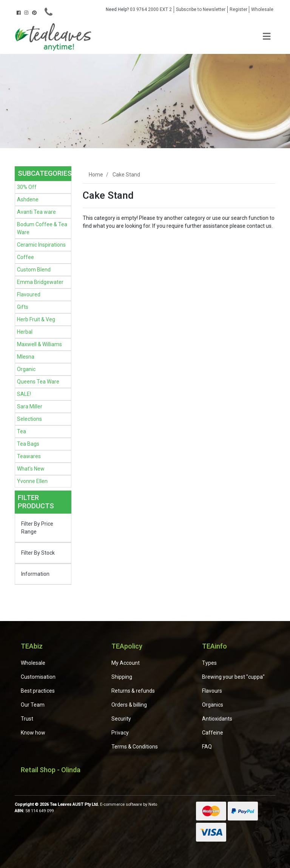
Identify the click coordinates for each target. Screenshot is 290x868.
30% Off (27, 187)
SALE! (24, 394)
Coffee (25, 257)
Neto (153, 804)
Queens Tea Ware (38, 382)
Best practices (38, 691)
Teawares (29, 456)
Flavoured (29, 294)
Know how (33, 733)
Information (35, 574)
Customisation (38, 677)
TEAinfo (214, 646)
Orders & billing (129, 705)
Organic (26, 369)
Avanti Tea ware (36, 212)
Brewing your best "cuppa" (233, 677)
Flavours (212, 691)
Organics (213, 705)
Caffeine (213, 733)
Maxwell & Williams (39, 344)
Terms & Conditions (135, 747)
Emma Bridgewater (40, 282)
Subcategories (45, 173)
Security (121, 719)
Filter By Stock (38, 553)
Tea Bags (28, 444)
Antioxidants (217, 719)
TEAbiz (32, 646)
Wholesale (262, 9)
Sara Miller (30, 406)
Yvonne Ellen (32, 481)
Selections (29, 419)
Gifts (23, 307)
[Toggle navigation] (267, 37)
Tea (22, 431)
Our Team (33, 705)
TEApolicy (127, 646)
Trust (27, 719)
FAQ (207, 747)
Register (238, 9)
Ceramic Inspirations (41, 245)
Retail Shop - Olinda (51, 770)
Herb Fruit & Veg (36, 319)
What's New (31, 469)
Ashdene (28, 199)
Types (209, 663)
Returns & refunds (133, 691)
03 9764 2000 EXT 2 (139, 9)
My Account (126, 663)
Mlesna (26, 357)
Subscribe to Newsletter (201, 9)
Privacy (120, 733)
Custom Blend (34, 270)
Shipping (122, 677)
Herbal (25, 332)
